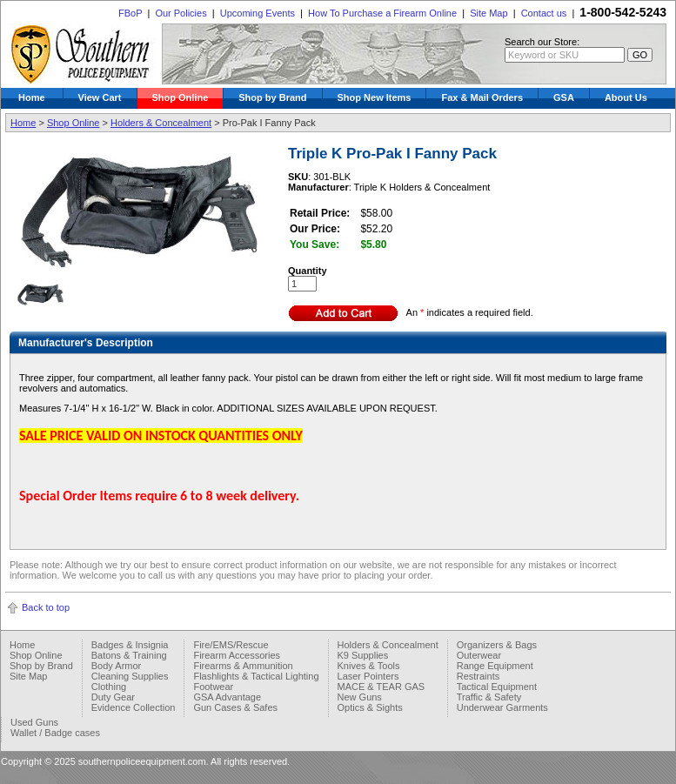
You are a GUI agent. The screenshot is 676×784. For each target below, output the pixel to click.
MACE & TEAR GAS (382, 687)
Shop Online (181, 97)
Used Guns (34, 722)
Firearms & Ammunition (243, 666)
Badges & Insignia (130, 645)
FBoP (130, 13)
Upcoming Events (258, 13)
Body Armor (116, 666)
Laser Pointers (368, 676)
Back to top (46, 607)
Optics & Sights (370, 707)
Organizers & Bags (497, 645)
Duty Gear (113, 697)
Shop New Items (375, 97)
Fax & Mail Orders (482, 97)
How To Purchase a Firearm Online (382, 13)
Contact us (544, 13)
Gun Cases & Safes (235, 707)
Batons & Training (129, 655)
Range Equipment (495, 666)
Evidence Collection (134, 707)
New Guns (360, 697)
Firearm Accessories (237, 655)
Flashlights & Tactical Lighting (256, 676)
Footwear (213, 687)
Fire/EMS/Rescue (231, 645)
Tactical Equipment (497, 687)
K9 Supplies (363, 655)
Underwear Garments (502, 707)
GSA (564, 97)
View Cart (100, 97)
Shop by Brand (272, 97)
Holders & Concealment (161, 123)
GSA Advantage (227, 697)
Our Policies (181, 13)
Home (32, 97)
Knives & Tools (369, 666)
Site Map (489, 13)
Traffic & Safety (489, 697)
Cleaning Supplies (130, 676)
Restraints (479, 676)
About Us (626, 97)
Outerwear (479, 655)
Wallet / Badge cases (55, 733)
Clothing (109, 687)
